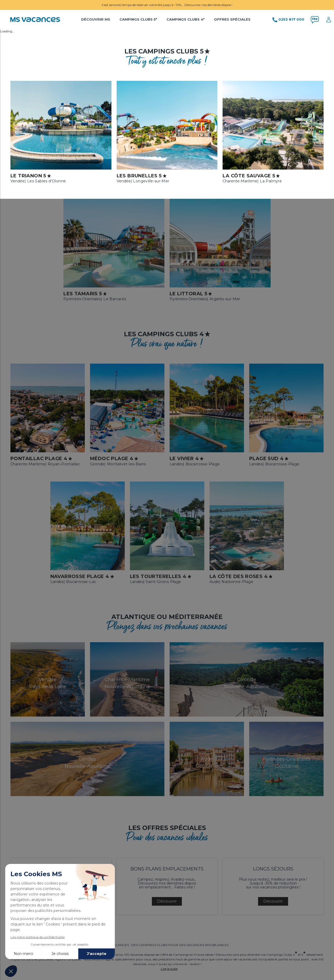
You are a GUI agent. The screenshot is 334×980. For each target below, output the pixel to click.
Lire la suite (169, 969)
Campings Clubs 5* (138, 19)
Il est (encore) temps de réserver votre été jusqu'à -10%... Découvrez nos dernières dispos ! (167, 5)
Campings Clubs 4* (186, 19)
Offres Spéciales (232, 19)
